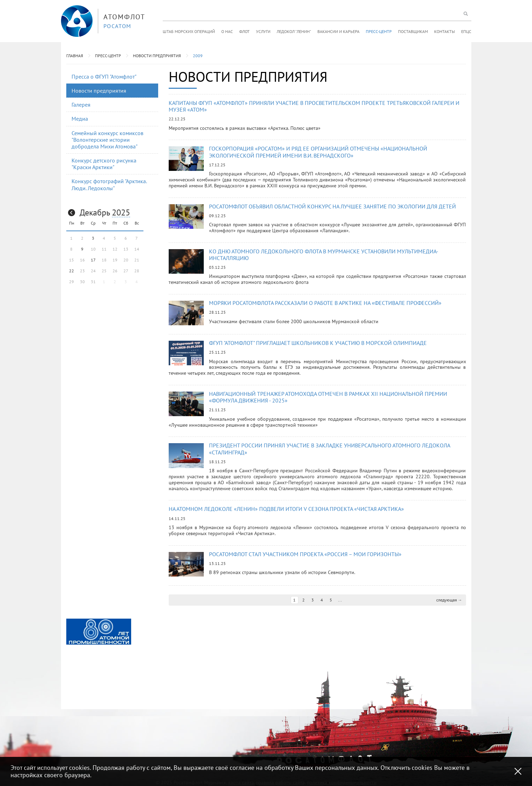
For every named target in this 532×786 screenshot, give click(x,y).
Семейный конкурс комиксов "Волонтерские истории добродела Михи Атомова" (107, 140)
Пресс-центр (379, 31)
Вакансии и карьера (338, 31)
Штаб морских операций (189, 31)
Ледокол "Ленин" (294, 31)
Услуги (263, 31)
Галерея (81, 105)
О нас (227, 31)
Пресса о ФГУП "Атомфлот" (104, 76)
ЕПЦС (466, 31)
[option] (99, 632)
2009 (198, 56)
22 (72, 271)
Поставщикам (413, 31)
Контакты (445, 31)
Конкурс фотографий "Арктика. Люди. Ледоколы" (109, 184)
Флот (244, 31)
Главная (75, 56)
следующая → (449, 600)
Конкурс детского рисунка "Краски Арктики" (104, 164)
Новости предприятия (157, 56)
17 (93, 260)
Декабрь (95, 212)
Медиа (80, 119)
